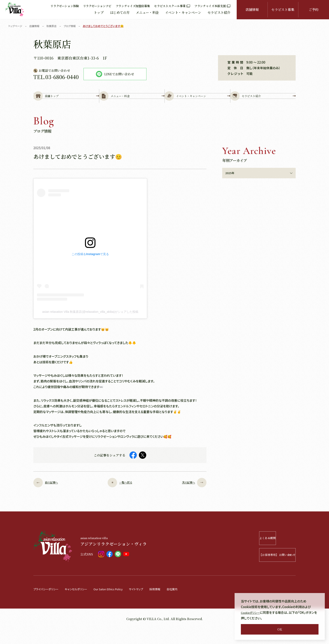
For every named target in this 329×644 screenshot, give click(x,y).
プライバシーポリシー (48, 604)
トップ (99, 12)
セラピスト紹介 (219, 12)
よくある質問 (271, 553)
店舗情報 (252, 10)
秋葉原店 (54, 26)
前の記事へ (49, 498)
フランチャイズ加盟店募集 (133, 6)
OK (280, 629)
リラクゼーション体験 (65, 6)
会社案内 (189, 604)
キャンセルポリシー (82, 604)
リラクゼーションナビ (97, 6)
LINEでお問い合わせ (115, 74)
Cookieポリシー (252, 612)
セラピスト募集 (283, 10)
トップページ (16, 26)
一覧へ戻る (120, 498)
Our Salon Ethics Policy (118, 604)
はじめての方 (120, 12)
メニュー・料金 (147, 12)
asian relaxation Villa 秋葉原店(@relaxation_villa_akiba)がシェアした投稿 (90, 327)
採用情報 (170, 604)
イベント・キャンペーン (183, 12)
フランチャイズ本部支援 (212, 6)
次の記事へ (191, 498)
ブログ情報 (73, 26)
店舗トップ (66, 103)
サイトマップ (150, 604)
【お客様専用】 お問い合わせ (265, 570)
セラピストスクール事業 (172, 6)
